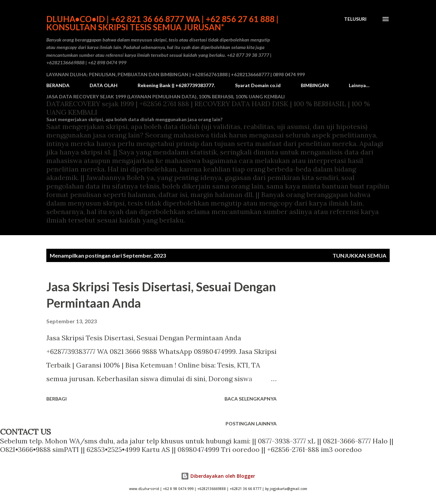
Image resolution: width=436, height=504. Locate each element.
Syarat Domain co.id (258, 85)
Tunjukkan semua (359, 255)
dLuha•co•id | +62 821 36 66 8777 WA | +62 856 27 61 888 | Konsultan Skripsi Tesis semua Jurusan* (162, 23)
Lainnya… (359, 85)
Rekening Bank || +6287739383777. (176, 85)
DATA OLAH (104, 85)
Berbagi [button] (57, 399)
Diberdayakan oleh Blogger (218, 476)
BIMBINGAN (315, 85)
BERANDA (58, 85)
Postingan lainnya (251, 424)
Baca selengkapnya (251, 399)
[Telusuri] (355, 19)
